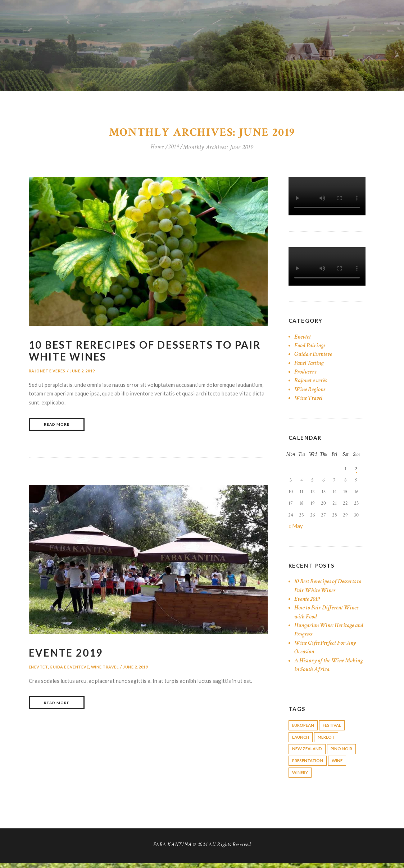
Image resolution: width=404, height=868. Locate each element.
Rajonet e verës (47, 372)
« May (296, 527)
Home (157, 149)
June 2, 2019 (83, 372)
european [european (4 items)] (304, 727)
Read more (57, 426)
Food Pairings (311, 347)
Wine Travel (106, 669)
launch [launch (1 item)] (301, 739)
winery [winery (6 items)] (301, 777)
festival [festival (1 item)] (336, 727)
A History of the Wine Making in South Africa (322, 666)
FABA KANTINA (172, 849)
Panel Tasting (310, 364)
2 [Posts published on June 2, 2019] (356, 470)
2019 (174, 149)
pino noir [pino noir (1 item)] (345, 752)
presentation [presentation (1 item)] (309, 764)
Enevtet (38, 669)
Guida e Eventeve (69, 669)
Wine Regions (311, 391)
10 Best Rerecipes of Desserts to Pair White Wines (138, 352)
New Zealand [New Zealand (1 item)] (308, 752)
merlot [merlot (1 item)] (329, 739)
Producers (306, 373)
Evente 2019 (69, 655)
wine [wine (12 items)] (341, 764)
